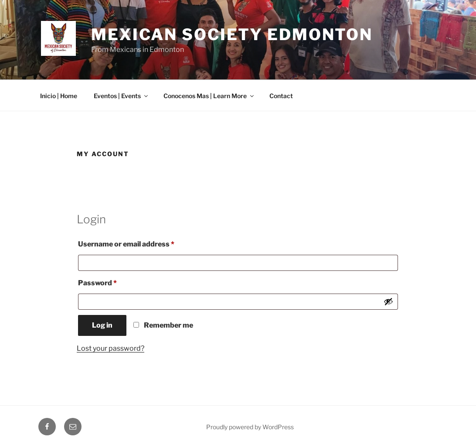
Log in (102, 325)
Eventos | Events (121, 96)
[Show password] (388, 301)
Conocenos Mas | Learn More (209, 96)
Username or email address (141, 243)
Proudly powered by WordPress (250, 427)
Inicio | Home (59, 96)
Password (113, 282)
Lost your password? (110, 348)
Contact (281, 96)
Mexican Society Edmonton (232, 34)
